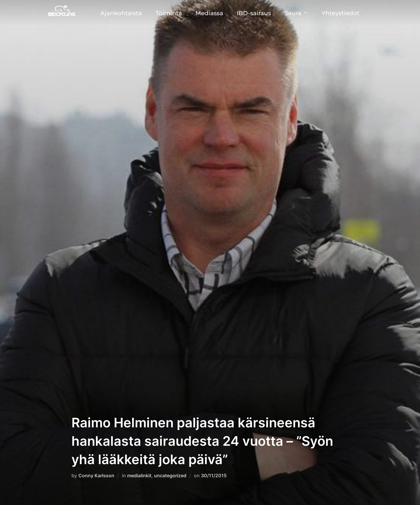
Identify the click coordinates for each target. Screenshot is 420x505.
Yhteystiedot (341, 13)
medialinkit (139, 476)
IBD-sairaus (254, 13)
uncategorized (170, 476)
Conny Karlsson (96, 476)
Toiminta (169, 13)
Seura (296, 13)
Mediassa (209, 13)
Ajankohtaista (121, 13)
